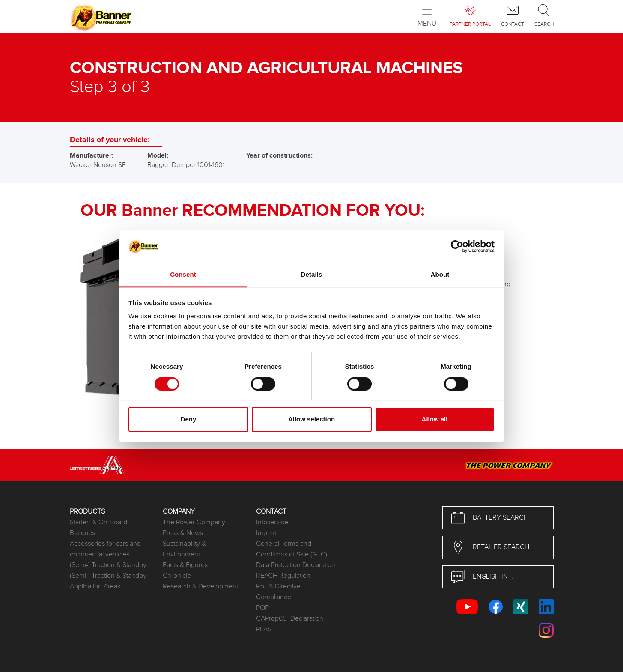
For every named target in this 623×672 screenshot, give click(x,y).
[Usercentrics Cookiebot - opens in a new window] (457, 246)
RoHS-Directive (278, 587)
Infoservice (272, 522)
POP (262, 608)
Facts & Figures (185, 565)
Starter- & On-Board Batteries (98, 528)
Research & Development (200, 587)
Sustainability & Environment (184, 549)
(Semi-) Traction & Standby (108, 565)
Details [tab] (312, 275)
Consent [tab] (183, 275)
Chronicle (177, 576)
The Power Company (194, 522)
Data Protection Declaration (296, 565)
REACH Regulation (283, 576)
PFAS (264, 629)
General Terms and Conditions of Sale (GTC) (292, 549)
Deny (189, 420)
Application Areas (95, 587)
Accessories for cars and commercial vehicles (105, 549)
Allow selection (311, 420)
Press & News (183, 533)
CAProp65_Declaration (290, 619)
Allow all (435, 420)
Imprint (266, 533)
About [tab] (440, 275)
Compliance (274, 597)
